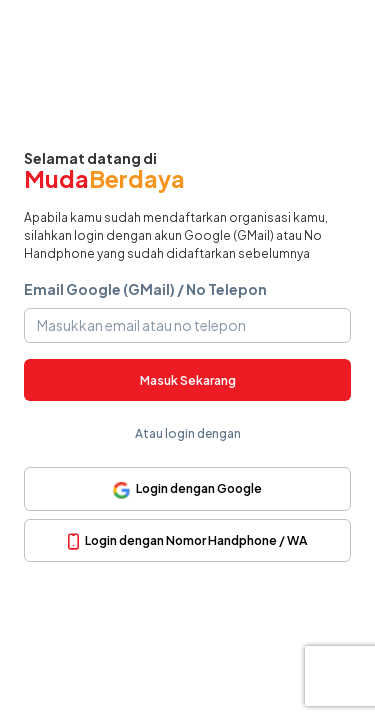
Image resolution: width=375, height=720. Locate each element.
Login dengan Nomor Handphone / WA (187, 541)
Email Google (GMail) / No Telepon (145, 289)
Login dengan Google (187, 489)
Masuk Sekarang (188, 380)
